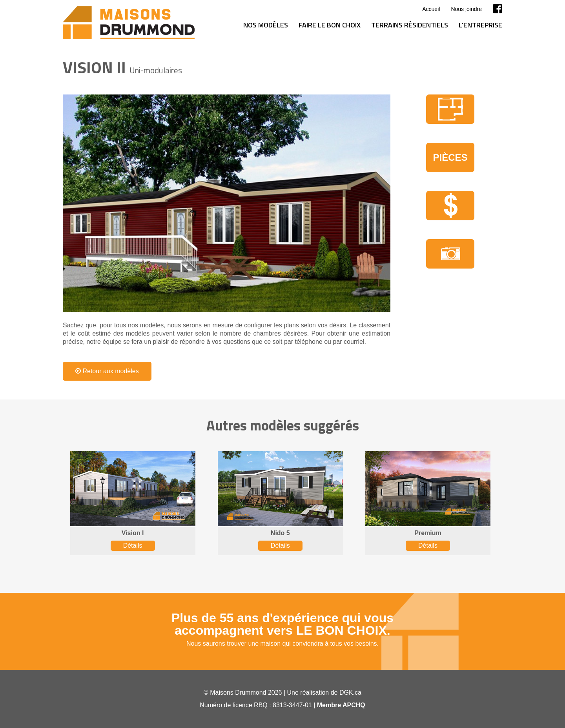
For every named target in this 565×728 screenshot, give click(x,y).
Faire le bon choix (330, 25)
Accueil (431, 9)
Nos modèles (266, 25)
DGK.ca (350, 693)
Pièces (450, 157)
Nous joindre (466, 9)
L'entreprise (480, 25)
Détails (133, 546)
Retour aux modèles (107, 371)
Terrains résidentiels (410, 25)
